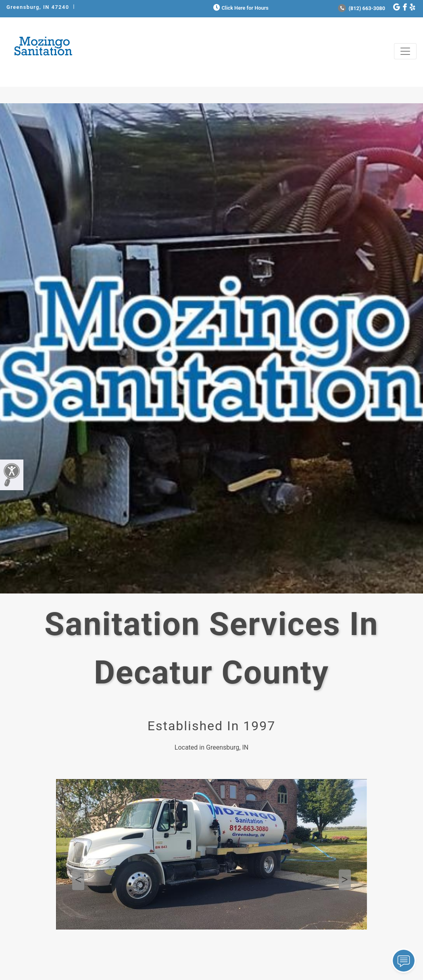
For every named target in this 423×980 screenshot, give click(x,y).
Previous (78, 880)
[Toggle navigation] (405, 51)
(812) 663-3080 (362, 8)
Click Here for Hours (240, 8)
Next (345, 880)
